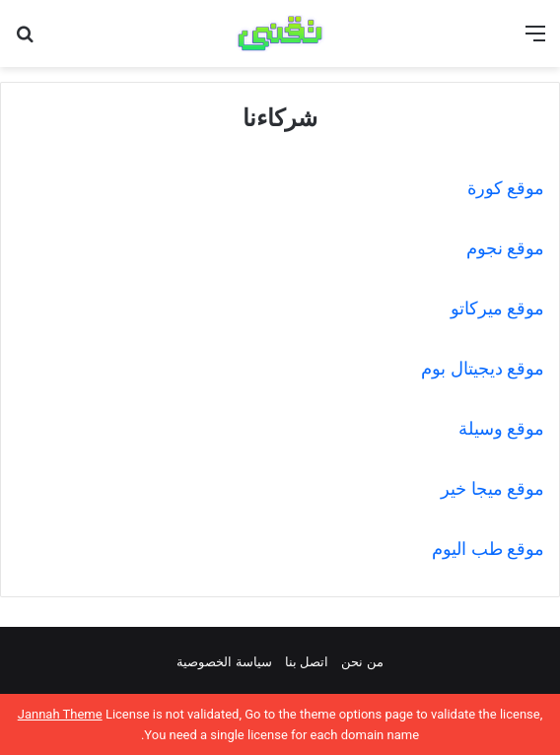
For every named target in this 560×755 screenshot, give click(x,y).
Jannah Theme (60, 714)
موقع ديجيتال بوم (481, 368)
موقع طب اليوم (488, 549)
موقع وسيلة (501, 428)
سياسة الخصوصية (224, 662)
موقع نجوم (505, 248)
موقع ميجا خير (492, 488)
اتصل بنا (307, 662)
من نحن (362, 662)
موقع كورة (506, 188)
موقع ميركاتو (497, 308)
